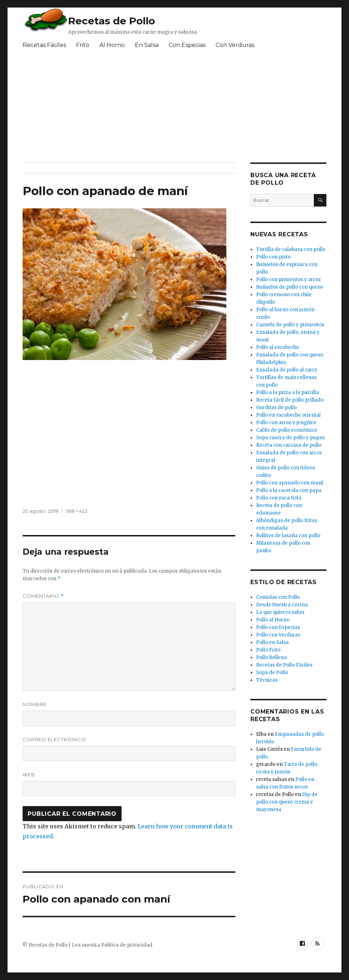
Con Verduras (235, 45)
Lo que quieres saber (280, 612)
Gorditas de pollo (276, 408)
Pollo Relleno (272, 657)
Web (29, 775)
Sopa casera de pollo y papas (290, 438)
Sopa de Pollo (272, 673)
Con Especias (187, 45)
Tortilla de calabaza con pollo (291, 249)
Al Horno (112, 45)
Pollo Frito (268, 650)
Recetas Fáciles (44, 45)
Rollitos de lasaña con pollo (288, 536)
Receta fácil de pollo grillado (290, 400)
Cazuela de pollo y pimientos (290, 325)
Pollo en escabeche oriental (288, 415)
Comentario (43, 596)
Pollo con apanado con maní (290, 483)
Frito (83, 45)
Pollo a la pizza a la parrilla (287, 392)
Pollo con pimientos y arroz (288, 280)
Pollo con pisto (273, 257)
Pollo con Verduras (278, 635)
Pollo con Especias (278, 627)
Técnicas (267, 680)
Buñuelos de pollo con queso (289, 287)
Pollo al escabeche (278, 347)
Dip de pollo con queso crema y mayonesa (287, 802)
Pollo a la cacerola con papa (289, 490)
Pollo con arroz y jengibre (286, 423)
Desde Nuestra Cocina (282, 605)
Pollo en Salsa (272, 642)
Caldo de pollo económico (287, 430)
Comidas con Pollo (278, 597)
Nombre (35, 704)
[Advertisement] (153, 109)
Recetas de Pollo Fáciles (284, 665)
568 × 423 (77, 511)
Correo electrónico (54, 739)
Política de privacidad (127, 945)
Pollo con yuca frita (279, 498)
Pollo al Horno (273, 620)
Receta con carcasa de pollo (289, 445)
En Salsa (147, 45)
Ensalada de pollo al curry (287, 370)
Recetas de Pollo (112, 21)
